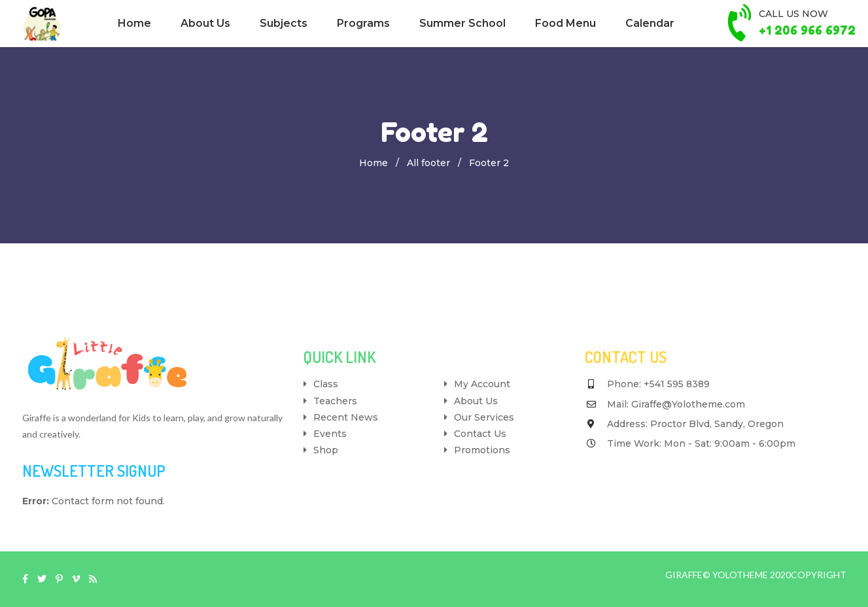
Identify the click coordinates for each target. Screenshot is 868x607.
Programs (363, 23)
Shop (326, 450)
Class (326, 384)
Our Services (484, 417)
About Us (205, 23)
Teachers (335, 401)
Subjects (284, 23)
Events (330, 434)
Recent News (346, 417)
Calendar (650, 23)
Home (134, 23)
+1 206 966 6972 (807, 30)
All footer (428, 163)
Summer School (462, 23)
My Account (482, 384)
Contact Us (480, 434)
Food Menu (565, 23)
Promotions (482, 450)
